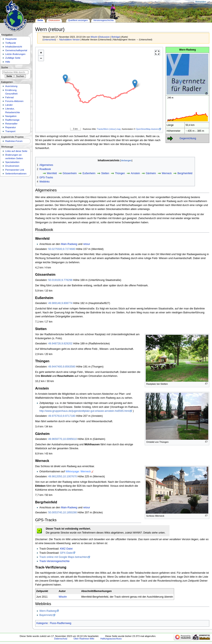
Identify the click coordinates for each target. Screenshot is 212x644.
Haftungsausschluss (111, 639)
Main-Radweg (69, 244)
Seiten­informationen (16, 174)
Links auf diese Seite (16, 151)
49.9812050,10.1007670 (62, 476)
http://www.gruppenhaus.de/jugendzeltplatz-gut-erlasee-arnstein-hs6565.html (84, 411)
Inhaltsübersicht (14, 47)
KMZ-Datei (66, 549)
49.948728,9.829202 (60, 344)
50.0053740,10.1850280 (62, 512)
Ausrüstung (11, 86)
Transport (10, 131)
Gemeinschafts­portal (16, 50)
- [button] (41, 58)
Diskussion (104, 37)
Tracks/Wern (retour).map (109, 129)
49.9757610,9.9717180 (62, 416)
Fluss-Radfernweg (60, 623)
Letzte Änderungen (15, 54)
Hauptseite (11, 39)
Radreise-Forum (14, 141)
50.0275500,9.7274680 (62, 249)
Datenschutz (61, 639)
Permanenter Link (15, 170)
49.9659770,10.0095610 (62, 439)
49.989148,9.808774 (60, 303)
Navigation (11, 116)
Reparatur (11, 127)
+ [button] (41, 53)
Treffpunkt (11, 43)
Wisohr (63, 597)
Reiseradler (11, 124)
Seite (40, 20)
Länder (9, 105)
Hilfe (8, 62)
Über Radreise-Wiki (84, 639)
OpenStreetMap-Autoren (147, 129)
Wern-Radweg (48, 611)
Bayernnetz (46, 615)
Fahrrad (9, 97)
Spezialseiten (12, 162)
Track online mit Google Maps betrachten (64, 557)
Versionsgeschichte (104, 20)
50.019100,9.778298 (60, 280)
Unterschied (49, 40)
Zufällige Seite (13, 58)
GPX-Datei (66, 553)
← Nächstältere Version (68, 40)
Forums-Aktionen (14, 101)
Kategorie (42, 623)
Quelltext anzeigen (78, 20)
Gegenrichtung (188, 138)
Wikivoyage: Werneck (78, 472)
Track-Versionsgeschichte (54, 561)
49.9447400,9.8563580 (62, 367)
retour (87, 244)
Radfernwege (12, 120)
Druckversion (12, 166)
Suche (5, 67)
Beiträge (116, 37)
